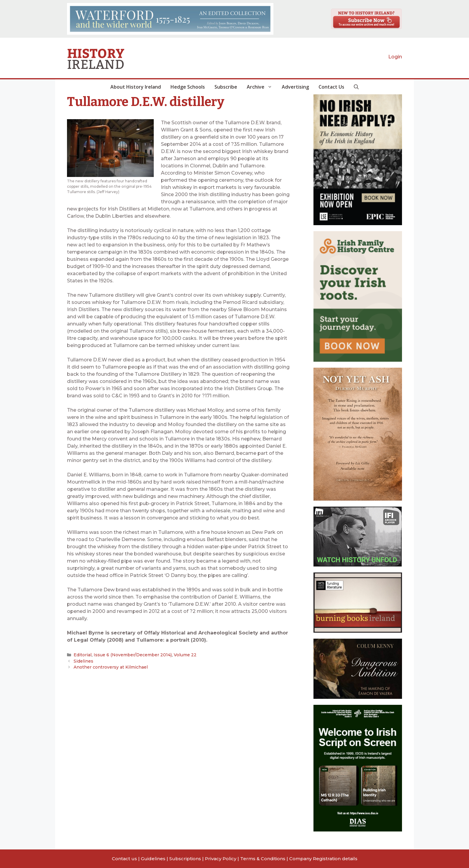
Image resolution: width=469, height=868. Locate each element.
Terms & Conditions (263, 859)
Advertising (295, 87)
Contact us (124, 859)
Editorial (82, 655)
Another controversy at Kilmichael (109, 667)
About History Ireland (136, 87)
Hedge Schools (188, 87)
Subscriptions (185, 859)
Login (395, 57)
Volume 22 (180, 655)
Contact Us (331, 87)
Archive (262, 87)
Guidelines (153, 859)
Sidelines (83, 661)
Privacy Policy (221, 859)
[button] (356, 87)
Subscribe (226, 87)
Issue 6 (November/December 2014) (130, 655)
